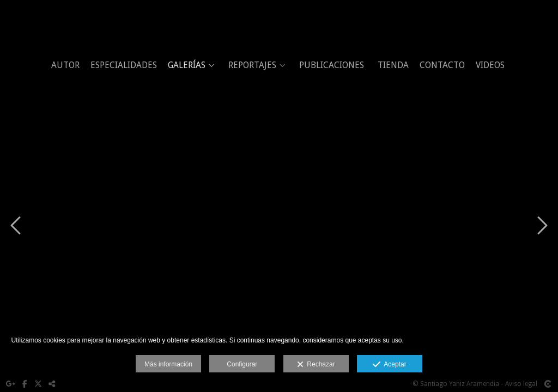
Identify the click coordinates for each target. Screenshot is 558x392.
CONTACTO (442, 65)
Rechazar (316, 365)
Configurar (242, 364)
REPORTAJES (252, 65)
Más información (168, 364)
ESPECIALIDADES (124, 65)
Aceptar (389, 365)
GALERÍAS (187, 65)
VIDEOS (490, 65)
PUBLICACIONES (332, 65)
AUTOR (65, 65)
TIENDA (393, 65)
